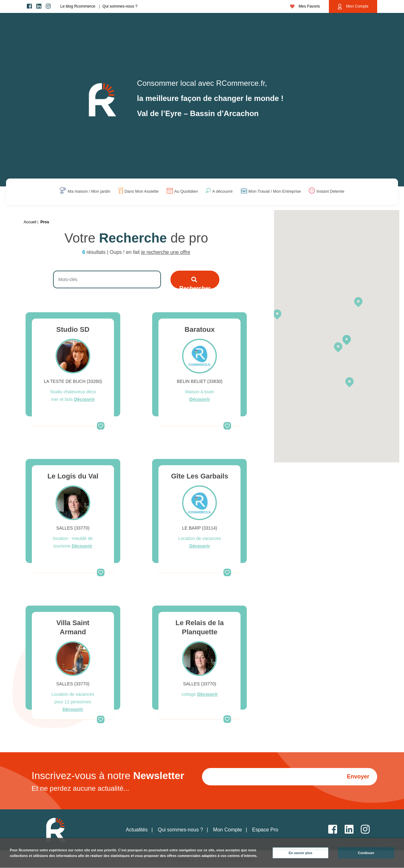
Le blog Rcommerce (78, 6)
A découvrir (223, 192)
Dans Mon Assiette (141, 192)
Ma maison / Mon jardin (89, 192)
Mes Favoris (305, 6)
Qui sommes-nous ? (120, 6)
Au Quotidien (186, 192)
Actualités (137, 830)
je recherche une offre (166, 252)
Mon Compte (353, 7)
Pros (45, 222)
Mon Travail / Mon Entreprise (275, 192)
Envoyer (358, 777)
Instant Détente (330, 192)
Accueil (30, 222)
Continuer (366, 853)
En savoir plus (300, 853)
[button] (277, 314)
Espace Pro (265, 830)
